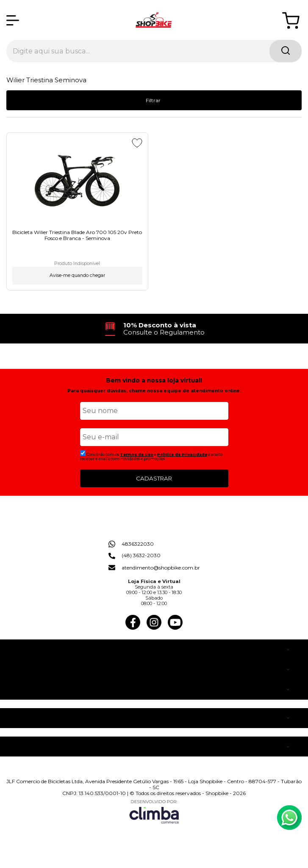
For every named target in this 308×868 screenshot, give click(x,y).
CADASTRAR (154, 478)
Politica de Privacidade (182, 454)
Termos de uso (137, 454)
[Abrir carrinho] (291, 21)
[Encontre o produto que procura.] (286, 51)
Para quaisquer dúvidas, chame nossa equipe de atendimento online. (154, 391)
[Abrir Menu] (13, 20)
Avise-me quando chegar (77, 275)
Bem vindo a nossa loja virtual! (154, 380)
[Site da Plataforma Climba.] (154, 811)
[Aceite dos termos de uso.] (83, 453)
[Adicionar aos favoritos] (137, 143)
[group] (154, 329)
